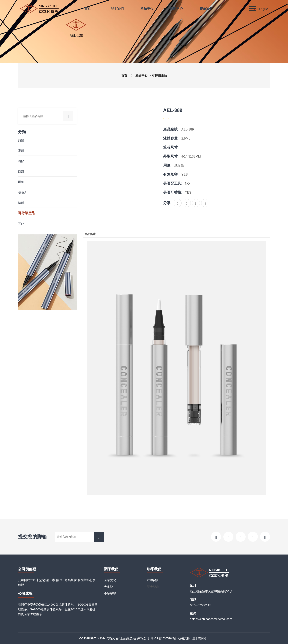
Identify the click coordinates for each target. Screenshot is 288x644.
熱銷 (21, 140)
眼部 (21, 151)
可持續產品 (160, 75)
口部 (21, 171)
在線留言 (153, 580)
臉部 (21, 203)
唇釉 (21, 182)
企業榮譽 (110, 594)
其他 (21, 224)
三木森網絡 (200, 638)
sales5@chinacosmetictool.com (211, 619)
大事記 (108, 587)
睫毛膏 (22, 192)
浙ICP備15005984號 (163, 638)
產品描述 (91, 234)
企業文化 (110, 580)
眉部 (21, 161)
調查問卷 (153, 587)
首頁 (123, 76)
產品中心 (141, 75)
